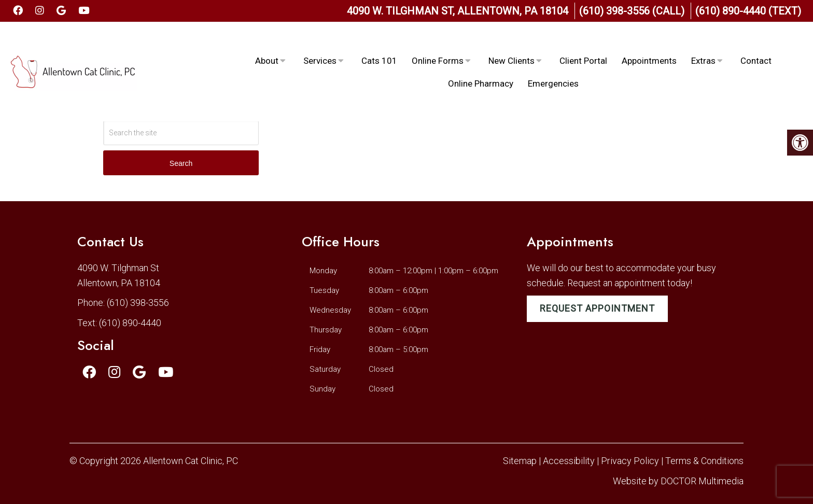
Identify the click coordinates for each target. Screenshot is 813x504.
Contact (756, 42)
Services (320, 42)
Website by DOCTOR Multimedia (678, 481)
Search (181, 163)
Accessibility (569, 461)
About (267, 42)
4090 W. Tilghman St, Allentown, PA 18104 (458, 11)
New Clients (511, 42)
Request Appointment (597, 308)
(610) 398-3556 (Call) (632, 11)
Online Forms (438, 42)
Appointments (649, 42)
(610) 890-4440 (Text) (748, 11)
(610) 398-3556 (138, 303)
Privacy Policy (631, 461)
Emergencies (553, 65)
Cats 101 (379, 42)
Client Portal (583, 42)
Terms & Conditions (704, 461)
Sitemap (520, 461)
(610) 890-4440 (130, 323)
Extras (703, 42)
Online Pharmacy (481, 65)
